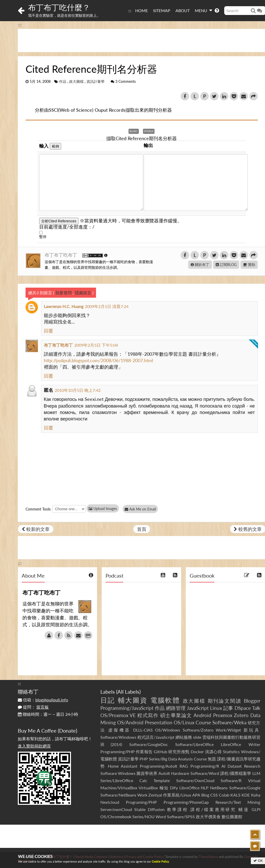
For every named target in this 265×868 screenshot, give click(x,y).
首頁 (142, 529)
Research (252, 766)
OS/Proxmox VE (118, 715)
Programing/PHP (141, 802)
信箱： (43, 700)
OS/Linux (184, 722)
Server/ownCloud (116, 809)
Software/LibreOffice (194, 744)
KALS (235, 795)
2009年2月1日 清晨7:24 (107, 306)
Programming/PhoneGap (186, 802)
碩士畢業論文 (176, 715)
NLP (205, 788)
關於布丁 (200, 265)
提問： (33, 707)
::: (130, 10)
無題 (212, 759)
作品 (63, 82)
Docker (197, 752)
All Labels (128, 692)
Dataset (235, 766)
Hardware (180, 773)
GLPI (256, 809)
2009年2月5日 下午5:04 (96, 345)
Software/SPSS (181, 817)
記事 (228, 708)
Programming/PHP (118, 752)
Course (203, 722)
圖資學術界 (147, 773)
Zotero (241, 715)
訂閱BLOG (226, 265)
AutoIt (164, 773)
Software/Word (205, 773)
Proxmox (223, 715)
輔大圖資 (133, 700)
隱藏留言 (83, 293)
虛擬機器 (119, 730)
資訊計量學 (95, 82)
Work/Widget (228, 730)
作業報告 (144, 752)
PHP (144, 759)
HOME (142, 10)
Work (142, 795)
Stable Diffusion (149, 809)
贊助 (249, 265)
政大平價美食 (208, 817)
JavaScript (198, 708)
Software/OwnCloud (195, 780)
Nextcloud (110, 802)
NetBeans (219, 788)
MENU (203, 10)
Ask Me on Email (142, 509)
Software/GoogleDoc (149, 744)
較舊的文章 (248, 529)
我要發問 (63, 293)
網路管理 (176, 708)
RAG (184, 766)
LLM (256, 773)
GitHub (160, 752)
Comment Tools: (38, 509)
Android (202, 715)
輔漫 (244, 809)
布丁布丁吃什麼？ (59, 7)
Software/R (231, 780)
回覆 (49, 331)
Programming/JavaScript (127, 708)
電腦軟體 (165, 700)
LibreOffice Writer (240, 744)
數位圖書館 (232, 817)
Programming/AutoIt (159, 766)
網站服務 (184, 737)
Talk (256, 708)
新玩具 (252, 730)
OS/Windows (168, 730)
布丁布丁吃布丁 (62, 255)
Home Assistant (123, 766)
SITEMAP (162, 10)
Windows (127, 773)
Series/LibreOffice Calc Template (135, 780)
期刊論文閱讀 (225, 701)
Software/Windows (118, 737)
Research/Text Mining (238, 802)
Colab (224, 795)
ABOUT (183, 10)
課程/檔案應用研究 (213, 809)
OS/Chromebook (116, 817)
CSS (214, 795)
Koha (256, 795)
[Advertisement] (133, 836)
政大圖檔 (76, 82)
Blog (205, 795)
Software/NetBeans (118, 795)
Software (109, 773)
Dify (174, 788)
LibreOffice (189, 788)
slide (197, 737)
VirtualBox (148, 788)
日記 (108, 700)
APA (196, 795)
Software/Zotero (198, 730)
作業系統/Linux (177, 795)
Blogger (252, 701)
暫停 (43, 237)
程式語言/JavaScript (156, 737)
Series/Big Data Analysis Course (178, 759)
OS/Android (130, 722)
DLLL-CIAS (143, 730)
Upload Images (103, 509)
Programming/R (205, 766)
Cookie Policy (160, 861)
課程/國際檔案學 (236, 773)
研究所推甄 (179, 752)
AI (223, 766)
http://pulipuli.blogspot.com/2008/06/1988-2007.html (98, 360)
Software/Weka (229, 722)
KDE (246, 795)
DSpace (243, 708)
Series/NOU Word (149, 817)
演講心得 (213, 752)
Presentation (159, 722)
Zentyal (155, 795)
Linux (216, 708)
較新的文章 (36, 529)
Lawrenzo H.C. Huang (64, 306)
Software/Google (245, 788)
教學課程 (178, 809)
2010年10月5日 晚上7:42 (78, 390)
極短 (164, 788)
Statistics (231, 752)
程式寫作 (148, 715)
